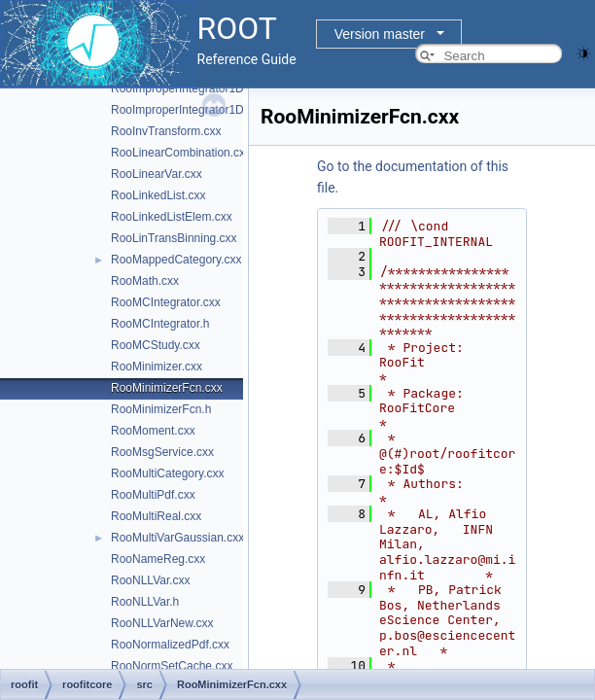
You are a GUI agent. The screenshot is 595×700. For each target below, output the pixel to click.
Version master (380, 34)
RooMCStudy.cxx (156, 345)
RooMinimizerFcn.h (161, 409)
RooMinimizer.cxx (157, 367)
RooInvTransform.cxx (166, 131)
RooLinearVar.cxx (157, 174)
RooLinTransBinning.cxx (174, 238)
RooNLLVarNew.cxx (162, 623)
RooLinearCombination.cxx (181, 153)
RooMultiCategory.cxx (167, 473)
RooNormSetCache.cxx (172, 666)
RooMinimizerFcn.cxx (167, 388)
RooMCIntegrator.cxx (166, 302)
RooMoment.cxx (153, 431)
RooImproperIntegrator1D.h (182, 110)
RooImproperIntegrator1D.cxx (188, 88)
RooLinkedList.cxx (158, 195)
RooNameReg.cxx (158, 559)
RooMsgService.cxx (162, 452)
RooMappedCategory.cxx (176, 260)
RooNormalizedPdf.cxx (170, 645)
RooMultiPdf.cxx (153, 495)
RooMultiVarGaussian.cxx (177, 538)
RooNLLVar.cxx (151, 580)
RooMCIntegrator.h (160, 324)
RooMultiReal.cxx (156, 516)
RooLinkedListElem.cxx (172, 217)
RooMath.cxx (145, 281)
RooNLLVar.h (145, 602)
